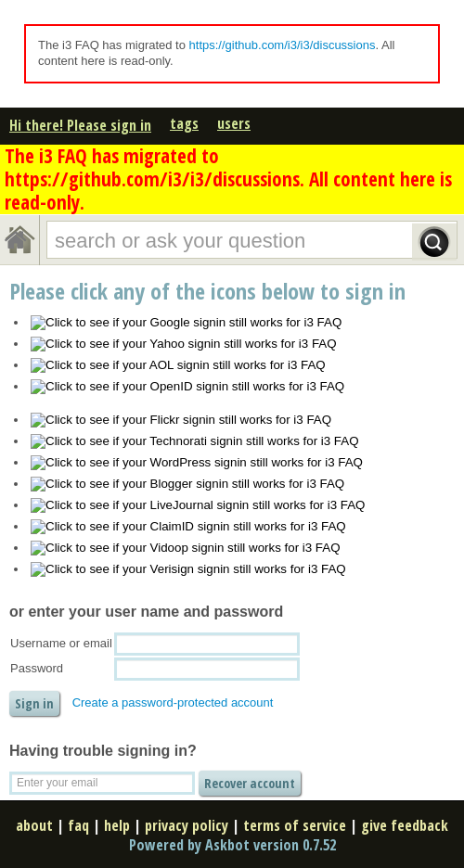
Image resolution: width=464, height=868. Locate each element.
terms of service (295, 825)
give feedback (405, 825)
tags (184, 123)
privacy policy (187, 825)
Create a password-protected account (173, 702)
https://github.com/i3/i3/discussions (283, 45)
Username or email (61, 643)
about (34, 825)
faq (78, 825)
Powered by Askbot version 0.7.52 (232, 845)
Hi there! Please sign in (80, 125)
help (117, 825)
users (234, 123)
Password (37, 668)
